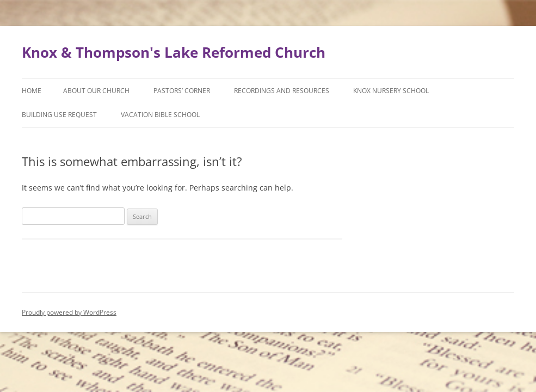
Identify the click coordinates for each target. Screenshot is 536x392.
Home (32, 91)
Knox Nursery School (391, 91)
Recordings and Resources (282, 91)
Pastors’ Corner (182, 91)
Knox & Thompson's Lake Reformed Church (174, 52)
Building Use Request (59, 115)
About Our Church (96, 91)
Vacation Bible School (160, 115)
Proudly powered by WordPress (69, 312)
